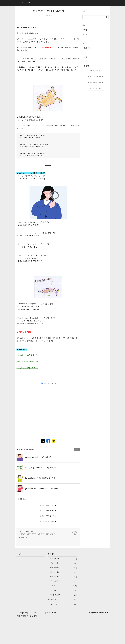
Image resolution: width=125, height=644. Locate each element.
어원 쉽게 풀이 (63, 599)
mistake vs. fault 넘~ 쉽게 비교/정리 (38, 484)
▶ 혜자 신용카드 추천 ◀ (48, 543)
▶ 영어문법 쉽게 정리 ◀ (48, 537)
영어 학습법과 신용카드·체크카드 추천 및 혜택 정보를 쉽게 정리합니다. (38, 561)
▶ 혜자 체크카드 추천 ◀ (48, 548)
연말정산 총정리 (63, 622)
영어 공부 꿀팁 (63, 603)
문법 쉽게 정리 (63, 585)
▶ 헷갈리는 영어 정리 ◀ (48, 532)
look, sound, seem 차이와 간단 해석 (48, 11)
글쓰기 (85, 34)
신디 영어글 (63, 608)
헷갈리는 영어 (63, 590)
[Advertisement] (48, 31)
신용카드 (63, 612)
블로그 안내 (86, 48)
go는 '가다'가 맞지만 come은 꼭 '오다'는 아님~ (41, 515)
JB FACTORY (104, 640)
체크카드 (63, 617)
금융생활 (63, 626)
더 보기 (77, 476)
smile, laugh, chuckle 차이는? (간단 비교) (40, 494)
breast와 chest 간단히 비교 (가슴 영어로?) (40, 505)
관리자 (85, 30)
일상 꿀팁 (63, 631)
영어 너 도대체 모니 (26, 558)
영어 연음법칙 (63, 594)
